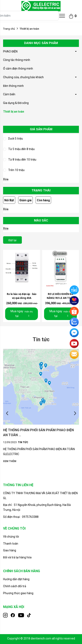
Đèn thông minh (13, 86)
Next (75, 413)
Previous (7, 413)
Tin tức (23, 442)
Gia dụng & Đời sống (16, 103)
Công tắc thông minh (17, 60)
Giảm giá (25, 200)
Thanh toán (11, 544)
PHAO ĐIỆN (10, 51)
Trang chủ (9, 29)
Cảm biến (9, 94)
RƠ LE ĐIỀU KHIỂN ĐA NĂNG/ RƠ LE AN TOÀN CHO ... (61, 298)
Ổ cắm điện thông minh (18, 69)
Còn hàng (43, 200)
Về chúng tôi (11, 537)
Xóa (6, 179)
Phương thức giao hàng (18, 593)
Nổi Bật (9, 200)
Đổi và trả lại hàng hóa (17, 557)
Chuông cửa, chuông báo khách (23, 77)
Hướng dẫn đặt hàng (16, 579)
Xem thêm (10, 461)
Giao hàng (10, 550)
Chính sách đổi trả (15, 586)
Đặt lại (12, 240)
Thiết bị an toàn (14, 112)
